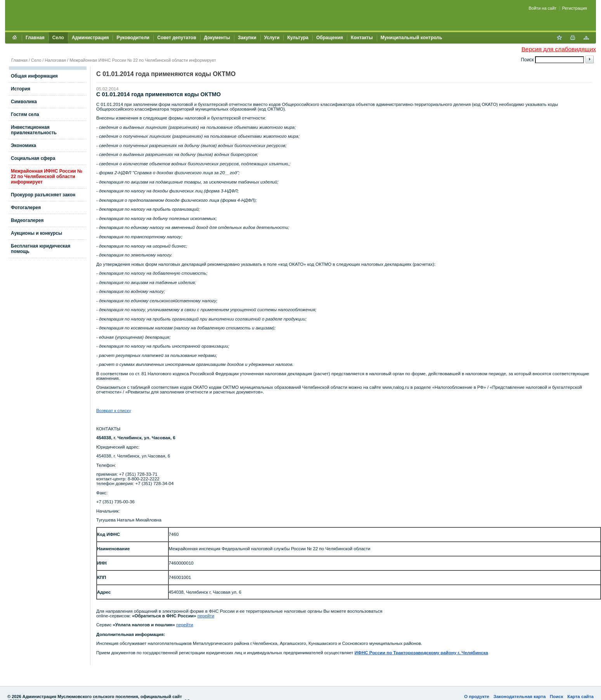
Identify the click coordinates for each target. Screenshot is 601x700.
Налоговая (55, 60)
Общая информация (34, 76)
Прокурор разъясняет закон (43, 195)
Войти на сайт (543, 8)
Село (58, 38)
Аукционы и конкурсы (36, 233)
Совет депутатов (177, 38)
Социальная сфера (33, 158)
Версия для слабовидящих (559, 49)
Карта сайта (580, 697)
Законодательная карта (520, 697)
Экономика (23, 146)
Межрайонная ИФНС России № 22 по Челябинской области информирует (143, 60)
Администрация (90, 38)
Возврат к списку (114, 411)
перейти (206, 616)
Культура (298, 38)
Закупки (247, 38)
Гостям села (25, 114)
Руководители (133, 38)
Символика (24, 102)
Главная (35, 38)
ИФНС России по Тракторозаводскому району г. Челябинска (421, 653)
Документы (217, 38)
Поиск (557, 697)
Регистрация (575, 8)
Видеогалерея (27, 220)
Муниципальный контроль (411, 38)
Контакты (362, 38)
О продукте (477, 697)
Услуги (272, 38)
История (21, 89)
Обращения (330, 38)
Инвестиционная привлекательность (34, 130)
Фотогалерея (26, 208)
